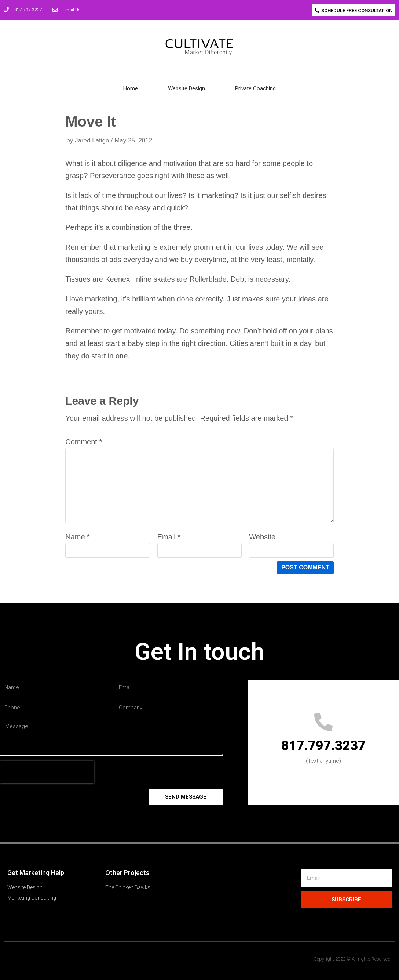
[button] (354, 10)
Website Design (186, 88)
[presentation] (47, 772)
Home (131, 88)
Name (78, 537)
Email (169, 537)
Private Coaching (255, 88)
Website (262, 537)
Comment (84, 442)
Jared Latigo (92, 140)
